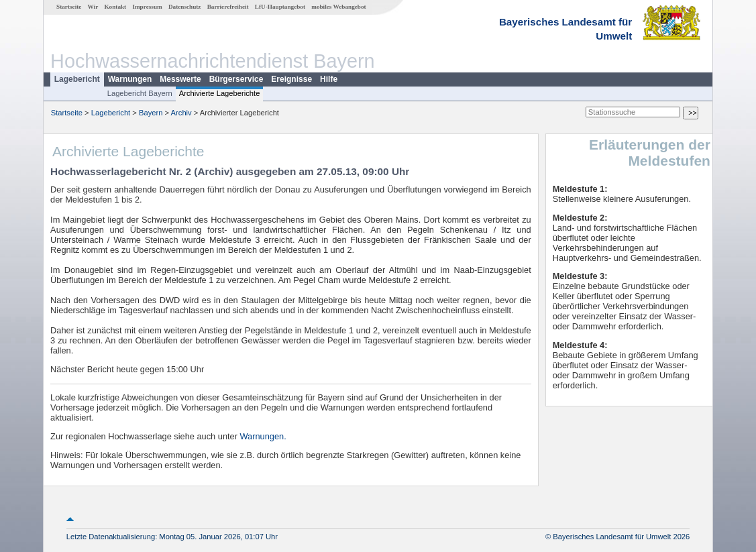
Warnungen (130, 79)
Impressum (147, 7)
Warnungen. (263, 436)
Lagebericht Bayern (140, 93)
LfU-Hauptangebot (280, 7)
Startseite (69, 7)
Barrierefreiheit (228, 7)
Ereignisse (291, 79)
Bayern (151, 113)
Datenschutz (185, 7)
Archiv (181, 113)
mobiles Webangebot (338, 7)
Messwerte (180, 79)
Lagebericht (77, 79)
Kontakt (115, 7)
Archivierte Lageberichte (220, 93)
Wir (93, 7)
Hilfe (329, 79)
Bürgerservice (236, 79)
